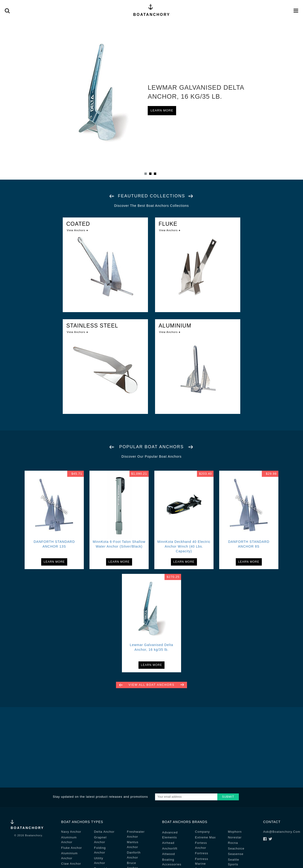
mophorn (235, 832)
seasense (236, 854)
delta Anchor (104, 832)
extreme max (205, 837)
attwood (169, 854)
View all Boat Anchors (151, 685)
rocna (233, 843)
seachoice (236, 848)
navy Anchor (71, 832)
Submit (228, 797)
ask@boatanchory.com (282, 832)
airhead (168, 843)
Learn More (162, 110)
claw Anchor (71, 864)
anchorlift (170, 848)
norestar (235, 837)
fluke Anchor (71, 848)
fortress (202, 853)
